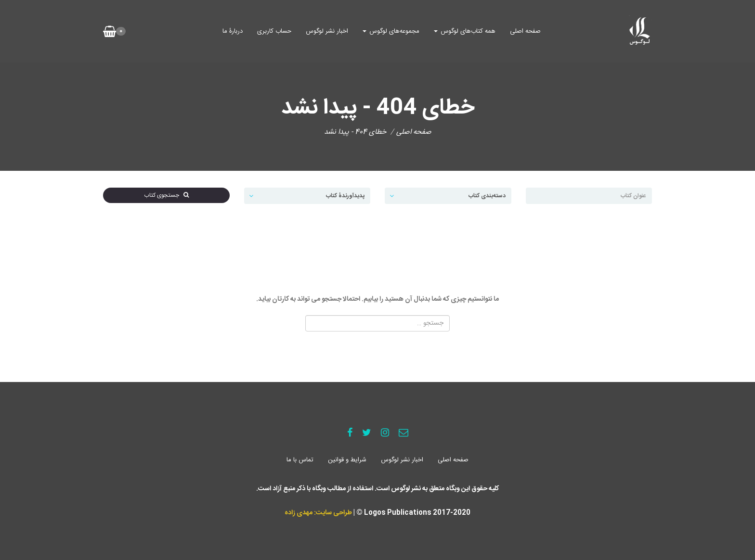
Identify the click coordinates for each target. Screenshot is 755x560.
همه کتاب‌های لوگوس (465, 31)
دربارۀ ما (233, 31)
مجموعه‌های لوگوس (391, 31)
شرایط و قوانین (347, 460)
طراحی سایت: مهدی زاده (318, 513)
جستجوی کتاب (166, 195)
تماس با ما (300, 460)
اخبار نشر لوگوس (327, 31)
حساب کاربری (274, 31)
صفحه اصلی (525, 31)
